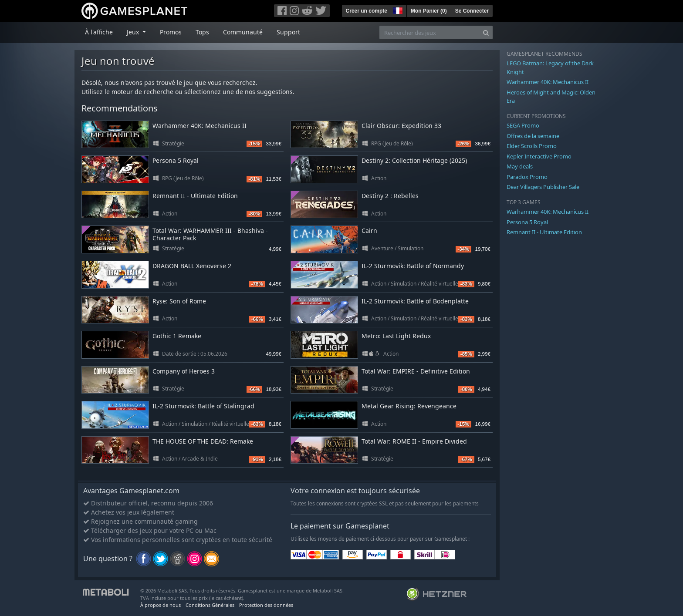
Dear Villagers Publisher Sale (543, 187)
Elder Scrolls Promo (532, 146)
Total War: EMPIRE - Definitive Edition (416, 371)
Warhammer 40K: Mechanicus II (199, 126)
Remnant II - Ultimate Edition (195, 196)
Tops (202, 32)
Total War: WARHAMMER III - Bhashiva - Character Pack (210, 234)
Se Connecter (472, 11)
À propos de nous (161, 605)
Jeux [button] (134, 32)
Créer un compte (367, 11)
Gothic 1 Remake (177, 336)
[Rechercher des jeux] (429, 32)
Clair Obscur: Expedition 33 (401, 126)
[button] (397, 10)
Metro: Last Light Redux (396, 336)
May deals (520, 166)
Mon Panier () (429, 11)
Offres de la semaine (533, 136)
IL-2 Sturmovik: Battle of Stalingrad (203, 406)
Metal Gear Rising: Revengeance (409, 406)
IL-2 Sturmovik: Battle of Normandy (413, 266)
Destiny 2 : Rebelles (390, 196)
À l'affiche (99, 32)
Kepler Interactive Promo (539, 156)
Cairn (369, 231)
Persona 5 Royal (176, 160)
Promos (171, 32)
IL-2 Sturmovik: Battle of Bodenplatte (415, 301)
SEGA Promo (523, 125)
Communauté (243, 32)
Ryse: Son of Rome (179, 301)
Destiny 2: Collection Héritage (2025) (414, 160)
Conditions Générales (210, 605)
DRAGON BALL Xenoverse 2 (192, 266)
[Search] (486, 32)
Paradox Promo (527, 177)
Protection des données (266, 605)
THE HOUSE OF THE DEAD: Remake (203, 441)
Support (288, 32)
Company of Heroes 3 (184, 371)
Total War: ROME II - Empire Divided (414, 441)
